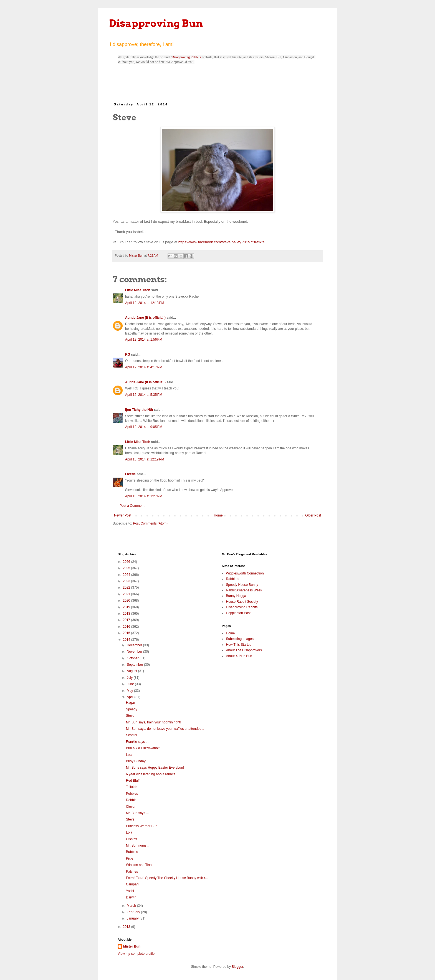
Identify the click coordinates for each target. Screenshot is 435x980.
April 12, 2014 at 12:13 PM (145, 303)
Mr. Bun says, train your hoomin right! (154, 722)
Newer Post (123, 515)
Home (218, 515)
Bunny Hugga (236, 596)
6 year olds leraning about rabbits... (152, 774)
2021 (127, 594)
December (135, 645)
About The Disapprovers (244, 650)
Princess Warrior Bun (142, 826)
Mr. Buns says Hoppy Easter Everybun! (155, 768)
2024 (127, 575)
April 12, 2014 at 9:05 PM (144, 427)
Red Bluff (133, 781)
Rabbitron (233, 579)
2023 (127, 581)
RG (128, 354)
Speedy (132, 709)
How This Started (239, 645)
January (133, 918)
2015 (127, 633)
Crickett (132, 839)
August (132, 671)
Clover (131, 807)
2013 (127, 927)
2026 (127, 562)
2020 (127, 601)
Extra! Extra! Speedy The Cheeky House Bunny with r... (167, 878)
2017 (127, 620)
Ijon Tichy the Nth (139, 410)
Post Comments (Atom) (150, 523)
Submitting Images (240, 639)
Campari (132, 884)
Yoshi (130, 891)
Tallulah (132, 787)
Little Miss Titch (138, 290)
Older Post (313, 515)
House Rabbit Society (242, 602)
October (133, 658)
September (135, 665)
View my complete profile (136, 954)
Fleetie (130, 474)
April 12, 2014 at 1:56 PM (144, 340)
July (130, 678)
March (132, 906)
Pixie (130, 859)
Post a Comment (132, 506)
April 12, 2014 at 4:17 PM (144, 367)
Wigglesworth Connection (245, 573)
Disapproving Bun (156, 23)
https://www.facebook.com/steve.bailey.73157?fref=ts (221, 242)
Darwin (131, 897)
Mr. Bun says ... (137, 813)
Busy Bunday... (137, 761)
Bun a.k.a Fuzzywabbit (143, 748)
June (131, 684)
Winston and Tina (139, 865)
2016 (127, 627)
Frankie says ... (137, 742)
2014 (127, 640)
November (135, 652)
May (130, 691)
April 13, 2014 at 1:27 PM (144, 496)
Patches (132, 872)
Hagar (131, 703)
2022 (127, 588)
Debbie (131, 800)
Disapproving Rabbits (186, 57)
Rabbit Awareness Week (244, 590)
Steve (130, 716)
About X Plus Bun (239, 656)
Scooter (132, 735)
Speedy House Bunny (242, 585)
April (131, 697)
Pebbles (132, 794)
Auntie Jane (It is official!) (145, 318)
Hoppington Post (238, 613)
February (134, 912)
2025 (127, 568)
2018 (127, 614)
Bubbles (132, 852)
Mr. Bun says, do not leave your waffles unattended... (165, 729)
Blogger (237, 967)
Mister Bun (132, 946)
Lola (129, 755)
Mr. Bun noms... (138, 845)
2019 (127, 607)
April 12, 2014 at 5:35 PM (144, 395)
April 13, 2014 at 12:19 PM (145, 459)
